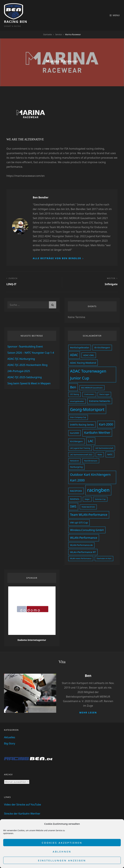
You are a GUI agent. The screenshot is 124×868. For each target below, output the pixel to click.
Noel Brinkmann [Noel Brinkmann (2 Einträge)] (91, 453)
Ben (88, 668)
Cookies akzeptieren (62, 843)
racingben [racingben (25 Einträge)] (98, 482)
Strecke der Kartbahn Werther (22, 806)
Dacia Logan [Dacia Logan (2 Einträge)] (104, 386)
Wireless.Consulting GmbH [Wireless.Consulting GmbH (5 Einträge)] (87, 522)
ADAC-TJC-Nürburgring (21, 351)
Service (58, 27)
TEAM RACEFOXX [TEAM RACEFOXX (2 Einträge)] (88, 499)
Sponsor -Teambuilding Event (25, 339)
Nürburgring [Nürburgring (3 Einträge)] (76, 459)
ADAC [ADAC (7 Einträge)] (74, 347)
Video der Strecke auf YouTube (23, 797)
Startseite (47, 27)
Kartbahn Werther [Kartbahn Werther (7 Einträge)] (97, 425)
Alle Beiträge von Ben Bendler (57, 250)
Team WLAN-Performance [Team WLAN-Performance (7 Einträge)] (89, 507)
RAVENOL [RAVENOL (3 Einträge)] (75, 491)
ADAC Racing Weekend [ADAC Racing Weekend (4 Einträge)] (83, 355)
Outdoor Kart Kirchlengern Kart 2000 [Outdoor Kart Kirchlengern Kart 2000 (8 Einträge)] (90, 469)
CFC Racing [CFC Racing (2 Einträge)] (75, 386)
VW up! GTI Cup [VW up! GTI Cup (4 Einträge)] (79, 515)
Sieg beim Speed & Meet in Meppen (29, 375)
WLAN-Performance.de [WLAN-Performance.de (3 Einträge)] (81, 537)
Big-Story (10, 736)
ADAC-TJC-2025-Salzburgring (25, 369)
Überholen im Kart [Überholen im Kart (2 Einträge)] (104, 551)
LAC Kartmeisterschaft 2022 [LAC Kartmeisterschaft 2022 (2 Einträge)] (81, 447)
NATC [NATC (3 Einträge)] (110, 447)
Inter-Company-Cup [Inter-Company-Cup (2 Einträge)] (78, 409)
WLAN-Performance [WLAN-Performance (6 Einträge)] (84, 530)
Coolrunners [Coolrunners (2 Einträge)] (89, 386)
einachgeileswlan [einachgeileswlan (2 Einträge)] (77, 393)
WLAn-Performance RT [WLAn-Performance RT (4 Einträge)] (83, 544)
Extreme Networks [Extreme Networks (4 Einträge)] (100, 393)
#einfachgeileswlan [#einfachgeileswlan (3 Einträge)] (80, 340)
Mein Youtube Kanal (16, 815)
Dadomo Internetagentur (32, 632)
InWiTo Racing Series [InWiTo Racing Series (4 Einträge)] (82, 417)
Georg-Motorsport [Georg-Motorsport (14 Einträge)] (87, 402)
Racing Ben (36, 10)
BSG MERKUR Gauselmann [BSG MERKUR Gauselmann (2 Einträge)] (92, 380)
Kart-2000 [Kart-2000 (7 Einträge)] (106, 416)
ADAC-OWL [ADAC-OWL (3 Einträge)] (89, 347)
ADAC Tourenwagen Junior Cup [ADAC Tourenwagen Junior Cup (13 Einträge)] (88, 366)
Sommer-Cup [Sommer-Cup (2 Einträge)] (100, 491)
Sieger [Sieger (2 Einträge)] (87, 491)
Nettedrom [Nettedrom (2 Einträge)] (75, 453)
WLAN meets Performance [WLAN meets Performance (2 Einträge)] (81, 551)
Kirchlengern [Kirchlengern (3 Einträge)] (76, 433)
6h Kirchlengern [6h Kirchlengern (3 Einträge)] (102, 340)
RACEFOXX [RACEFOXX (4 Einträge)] (76, 483)
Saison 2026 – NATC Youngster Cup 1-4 (31, 345)
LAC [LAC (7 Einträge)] (91, 433)
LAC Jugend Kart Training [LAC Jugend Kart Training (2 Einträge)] (80, 440)
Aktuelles (10, 729)
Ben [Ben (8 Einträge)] (73, 379)
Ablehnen (62, 852)
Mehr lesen (88, 705)
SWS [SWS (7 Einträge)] (73, 499)
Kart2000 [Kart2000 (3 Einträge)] (75, 425)
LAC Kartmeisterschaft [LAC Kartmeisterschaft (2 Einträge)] (104, 440)
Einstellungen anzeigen (62, 860)
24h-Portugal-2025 (19, 363)
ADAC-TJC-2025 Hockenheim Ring (27, 357)
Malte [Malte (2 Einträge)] (100, 447)
